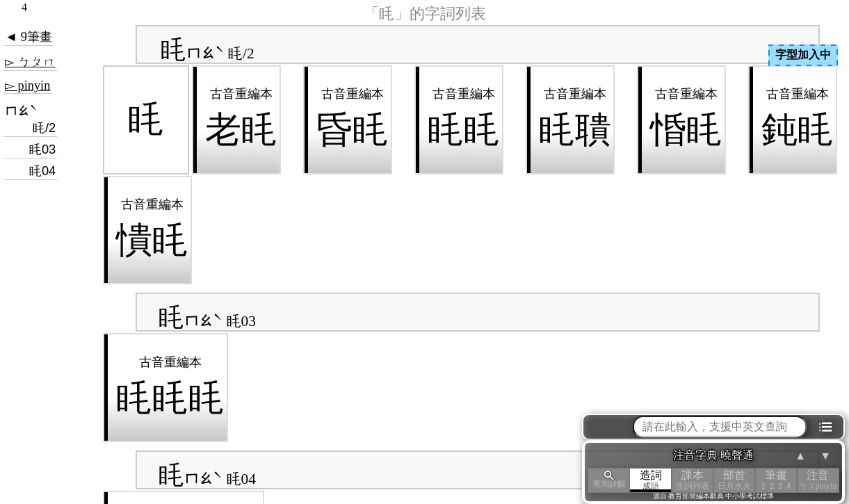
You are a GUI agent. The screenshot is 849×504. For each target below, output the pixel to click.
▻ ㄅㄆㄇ (30, 62)
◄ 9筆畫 (29, 37)
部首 (734, 480)
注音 (818, 480)
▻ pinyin (27, 86)
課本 (693, 480)
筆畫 (776, 480)
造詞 (651, 480)
